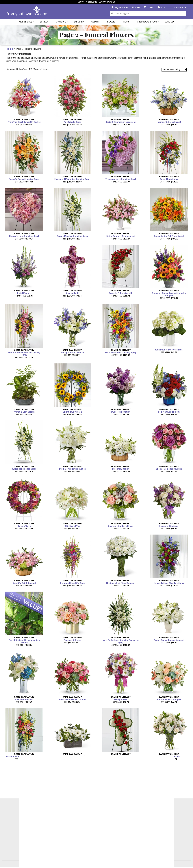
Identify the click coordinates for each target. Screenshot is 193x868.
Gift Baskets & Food (147, 22)
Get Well (95, 22)
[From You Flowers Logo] (27, 11)
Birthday (44, 22)
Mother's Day (25, 22)
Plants (126, 22)
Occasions (61, 22)
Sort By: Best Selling (171, 70)
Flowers (111, 22)
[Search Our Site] (150, 14)
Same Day (170, 22)
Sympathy (79, 22)
